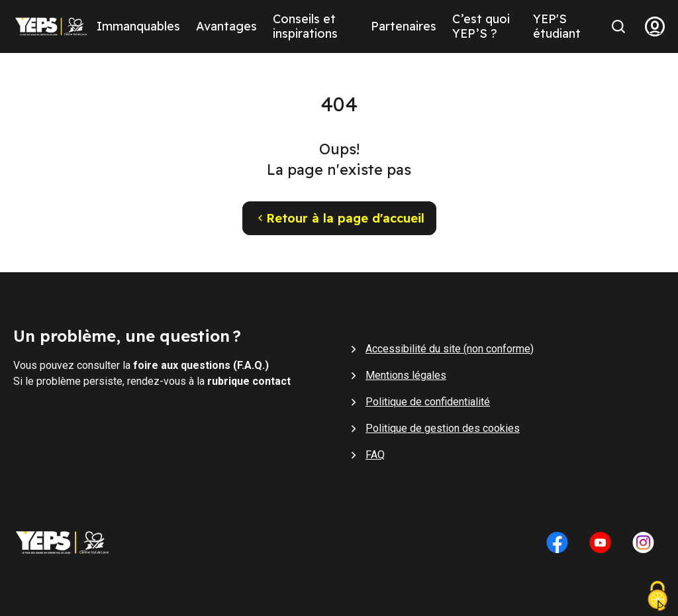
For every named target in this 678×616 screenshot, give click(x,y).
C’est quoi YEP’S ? (481, 26)
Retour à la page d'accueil (339, 218)
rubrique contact (249, 381)
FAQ (375, 455)
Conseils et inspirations (305, 26)
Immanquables (138, 26)
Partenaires (404, 26)
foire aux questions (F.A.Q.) (201, 365)
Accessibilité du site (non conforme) (450, 349)
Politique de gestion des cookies (443, 428)
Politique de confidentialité (428, 402)
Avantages (226, 26)
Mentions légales (406, 375)
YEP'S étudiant (557, 26)
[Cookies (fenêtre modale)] (657, 597)
